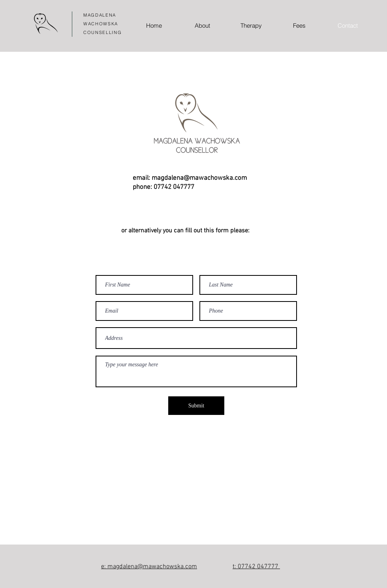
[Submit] (196, 406)
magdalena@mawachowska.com (199, 178)
